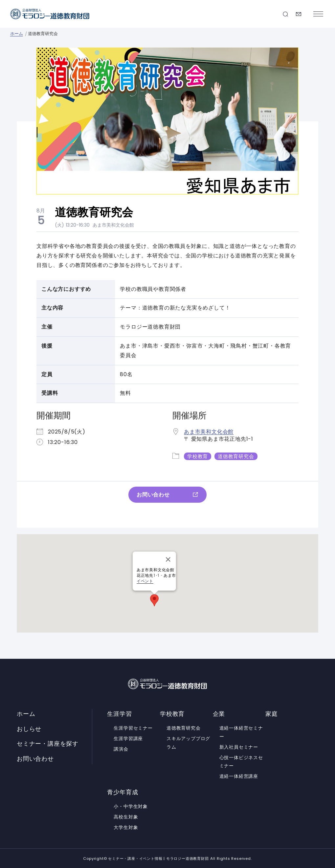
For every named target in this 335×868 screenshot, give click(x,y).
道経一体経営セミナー (241, 732)
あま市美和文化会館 (113, 225)
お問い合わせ (299, 14)
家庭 (272, 714)
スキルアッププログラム (188, 742)
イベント (145, 581)
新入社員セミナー (239, 747)
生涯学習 (119, 714)
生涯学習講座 (128, 738)
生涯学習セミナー (133, 728)
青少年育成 (123, 792)
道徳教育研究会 (236, 456)
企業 (219, 714)
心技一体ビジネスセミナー (241, 761)
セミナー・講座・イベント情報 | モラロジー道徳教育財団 (50, 14)
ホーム (17, 34)
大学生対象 (126, 827)
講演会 (121, 749)
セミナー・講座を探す (285, 14)
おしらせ (29, 729)
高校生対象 (126, 817)
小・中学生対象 (131, 806)
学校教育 (198, 456)
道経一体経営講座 (239, 776)
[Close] (168, 559)
